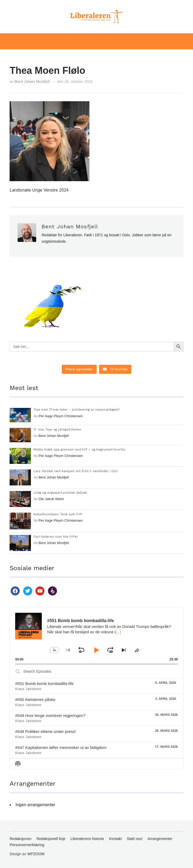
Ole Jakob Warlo (51, 499)
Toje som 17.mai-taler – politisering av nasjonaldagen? (77, 409)
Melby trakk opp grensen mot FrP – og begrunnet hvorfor (79, 449)
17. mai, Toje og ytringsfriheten (57, 429)
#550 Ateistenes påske (35, 699)
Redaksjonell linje (51, 839)
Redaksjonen (20, 839)
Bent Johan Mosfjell (32, 82)
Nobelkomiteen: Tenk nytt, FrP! (58, 514)
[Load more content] (79, 369)
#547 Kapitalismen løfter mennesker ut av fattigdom (61, 747)
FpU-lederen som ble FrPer (56, 537)
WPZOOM (36, 854)
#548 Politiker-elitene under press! (46, 731)
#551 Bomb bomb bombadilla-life (44, 684)
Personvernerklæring (27, 845)
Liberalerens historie (87, 839)
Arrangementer (160, 839)
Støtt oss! (135, 839)
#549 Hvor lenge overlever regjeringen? (50, 715)
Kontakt (115, 839)
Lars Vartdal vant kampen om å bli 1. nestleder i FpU (76, 471)
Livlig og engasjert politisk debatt (60, 493)
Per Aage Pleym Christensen (61, 416)
